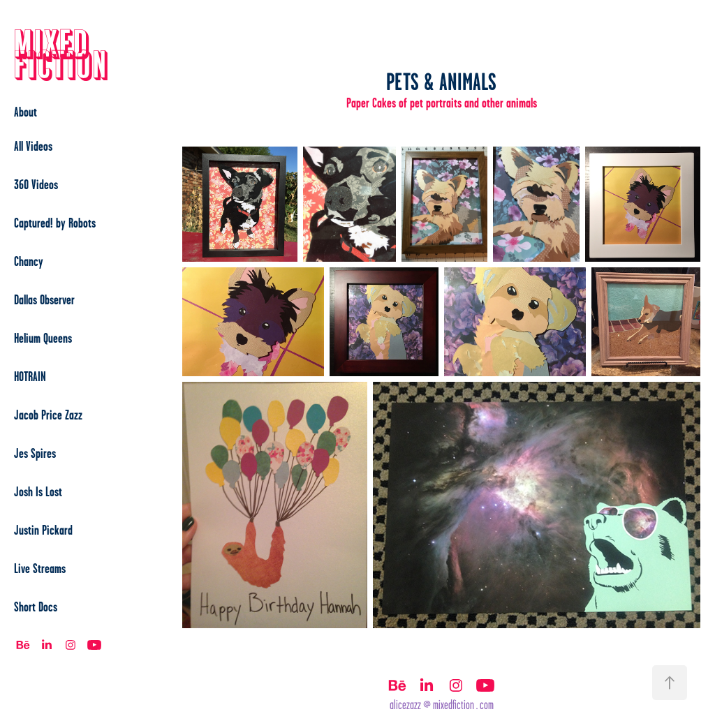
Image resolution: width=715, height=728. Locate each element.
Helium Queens (43, 338)
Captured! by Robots (55, 223)
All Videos (33, 146)
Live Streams (40, 568)
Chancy (29, 261)
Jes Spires (35, 453)
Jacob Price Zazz (48, 415)
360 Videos (36, 184)
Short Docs (36, 607)
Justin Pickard (43, 530)
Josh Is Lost (38, 491)
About (25, 112)
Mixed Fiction (61, 55)
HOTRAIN (30, 376)
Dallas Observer (44, 299)
